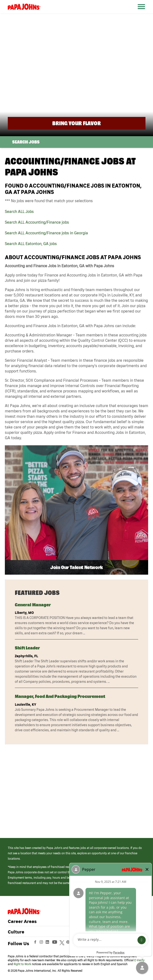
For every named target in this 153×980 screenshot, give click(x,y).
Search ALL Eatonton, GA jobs (31, 244)
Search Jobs (26, 142)
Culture (16, 932)
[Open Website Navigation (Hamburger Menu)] (141, 13)
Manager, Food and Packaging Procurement (60, 696)
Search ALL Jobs (19, 211)
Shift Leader (27, 648)
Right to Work (22, 964)
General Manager (33, 605)
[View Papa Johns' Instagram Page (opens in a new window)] (42, 943)
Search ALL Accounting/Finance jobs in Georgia (46, 233)
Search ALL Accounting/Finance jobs (37, 222)
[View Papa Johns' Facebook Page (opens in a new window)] (36, 943)
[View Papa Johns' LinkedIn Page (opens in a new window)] (49, 943)
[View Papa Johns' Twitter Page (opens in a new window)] (63, 943)
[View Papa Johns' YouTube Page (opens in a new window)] (56, 943)
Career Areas (22, 921)
